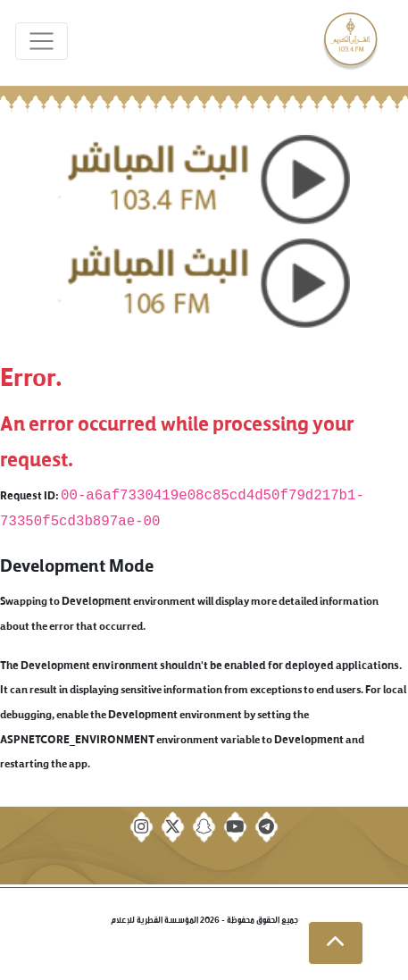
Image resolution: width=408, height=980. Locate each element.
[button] (336, 943)
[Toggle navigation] (42, 42)
